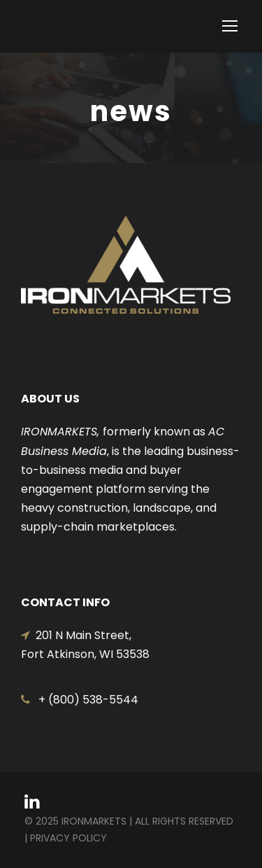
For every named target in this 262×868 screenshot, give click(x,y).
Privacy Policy (68, 838)
